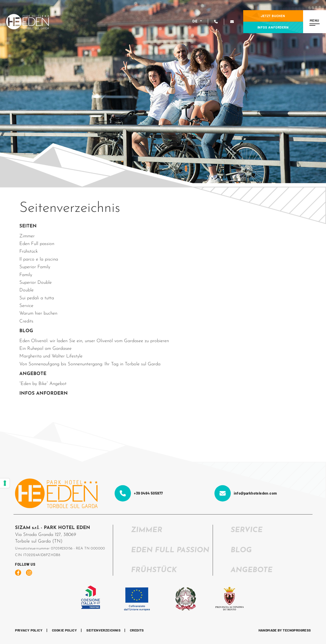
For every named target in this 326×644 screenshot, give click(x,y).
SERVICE (247, 530)
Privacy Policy (29, 630)
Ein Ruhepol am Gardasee (45, 349)
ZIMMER (147, 530)
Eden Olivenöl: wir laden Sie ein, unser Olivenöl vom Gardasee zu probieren (94, 341)
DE (196, 22)
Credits (26, 321)
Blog (241, 550)
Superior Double (36, 283)
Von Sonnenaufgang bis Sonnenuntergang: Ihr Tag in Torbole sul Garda (90, 364)
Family (26, 275)
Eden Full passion (37, 244)
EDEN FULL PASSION (170, 550)
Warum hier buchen (38, 313)
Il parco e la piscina (39, 259)
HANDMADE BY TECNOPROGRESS (285, 630)
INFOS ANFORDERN (44, 394)
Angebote (252, 570)
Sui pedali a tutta (37, 298)
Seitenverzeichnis (103, 630)
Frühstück (29, 252)
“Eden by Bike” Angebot (43, 384)
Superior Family (35, 267)
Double (26, 290)
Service (26, 306)
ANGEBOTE (33, 374)
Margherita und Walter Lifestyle (51, 356)
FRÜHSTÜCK (154, 570)
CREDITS (137, 630)
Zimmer (27, 236)
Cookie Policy (64, 630)
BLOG (26, 331)
